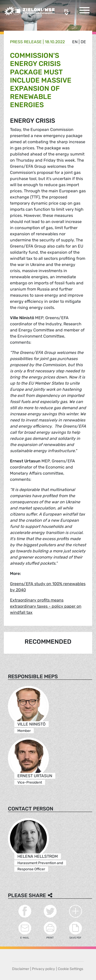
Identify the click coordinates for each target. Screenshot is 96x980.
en (75, 42)
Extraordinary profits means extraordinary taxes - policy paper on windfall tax (46, 606)
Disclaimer (21, 969)
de (83, 42)
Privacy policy (44, 969)
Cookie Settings (71, 969)
